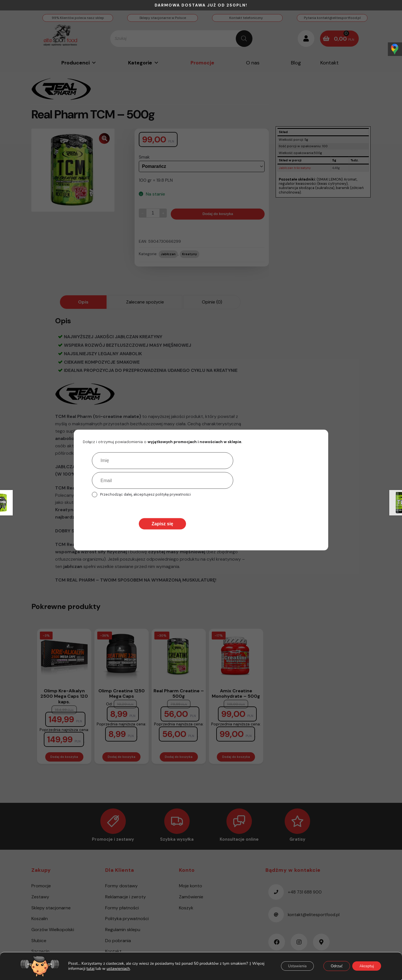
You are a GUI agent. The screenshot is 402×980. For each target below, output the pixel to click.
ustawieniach (130, 969)
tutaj (102, 969)
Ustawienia (288, 967)
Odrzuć (331, 967)
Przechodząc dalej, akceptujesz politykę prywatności (145, 494)
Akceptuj (365, 967)
